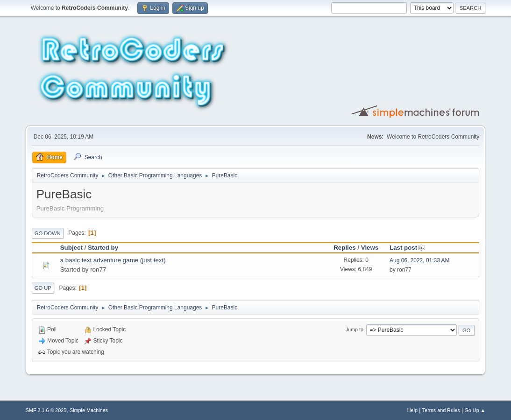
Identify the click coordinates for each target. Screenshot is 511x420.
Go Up (43, 288)
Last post (408, 248)
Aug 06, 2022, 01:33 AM (420, 260)
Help (412, 410)
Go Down (48, 233)
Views (370, 248)
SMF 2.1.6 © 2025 (46, 410)
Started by (103, 248)
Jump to (355, 330)
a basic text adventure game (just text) (113, 260)
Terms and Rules (441, 410)
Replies (344, 248)
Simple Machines (89, 410)
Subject (71, 248)
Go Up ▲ (475, 410)
